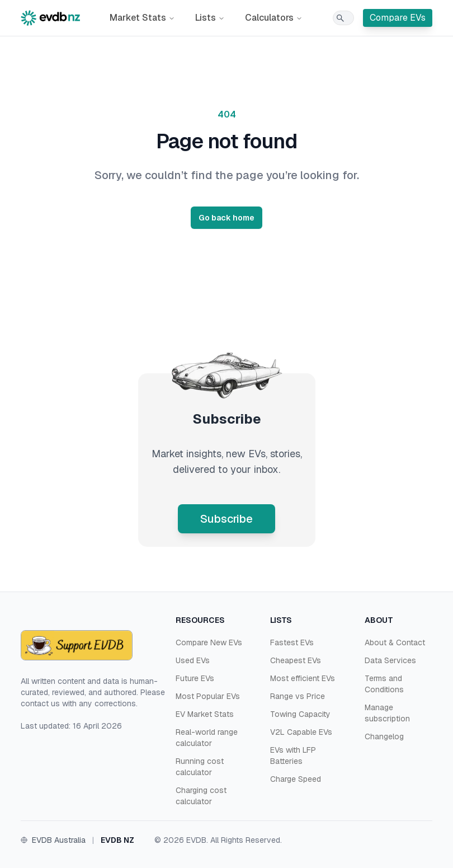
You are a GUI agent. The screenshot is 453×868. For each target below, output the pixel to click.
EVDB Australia (59, 840)
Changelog (384, 736)
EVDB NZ (117, 840)
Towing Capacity (300, 714)
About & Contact (395, 642)
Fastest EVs (292, 642)
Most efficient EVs (303, 678)
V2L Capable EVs (301, 732)
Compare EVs (398, 18)
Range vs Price (298, 696)
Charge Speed (296, 779)
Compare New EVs (209, 642)
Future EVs (195, 678)
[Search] (343, 18)
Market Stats (142, 18)
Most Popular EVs (208, 696)
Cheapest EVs (296, 660)
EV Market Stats (205, 714)
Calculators (274, 18)
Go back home (226, 218)
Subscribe (226, 519)
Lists (210, 18)
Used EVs (193, 660)
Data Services (390, 660)
